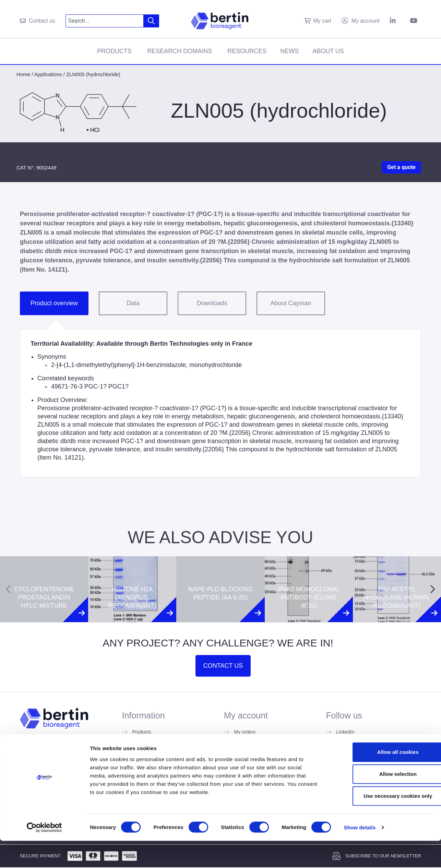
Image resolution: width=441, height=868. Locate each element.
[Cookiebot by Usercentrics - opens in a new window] (44, 855)
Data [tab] (133, 303)
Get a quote (401, 167)
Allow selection (384, 801)
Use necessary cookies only (384, 823)
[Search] (151, 21)
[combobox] (105, 21)
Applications (48, 74)
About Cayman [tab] (291, 303)
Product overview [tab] (54, 303)
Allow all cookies (384, 779)
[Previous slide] (8, 589)
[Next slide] (433, 589)
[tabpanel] (220, 403)
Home (23, 74)
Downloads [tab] (212, 303)
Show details (360, 854)
